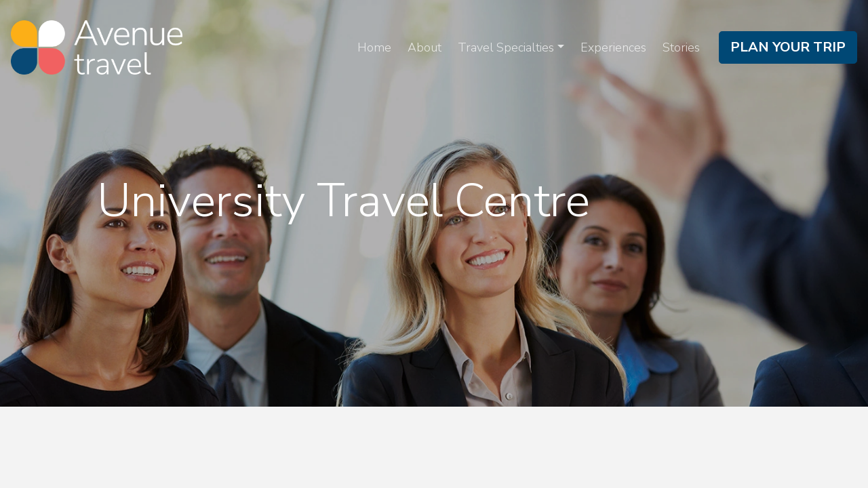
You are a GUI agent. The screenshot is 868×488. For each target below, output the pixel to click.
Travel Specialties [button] (506, 47)
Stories (681, 47)
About (425, 47)
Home (374, 47)
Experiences (613, 47)
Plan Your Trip (788, 47)
